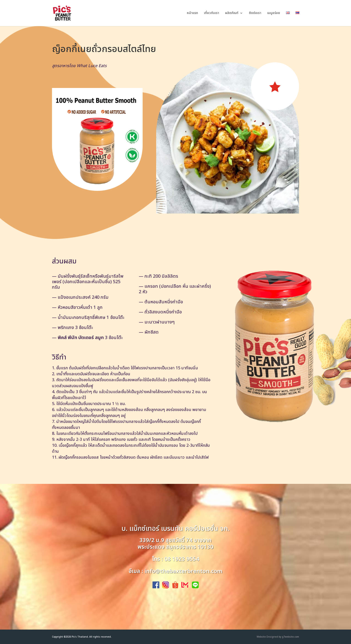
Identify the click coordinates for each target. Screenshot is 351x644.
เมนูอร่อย (274, 13)
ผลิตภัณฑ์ (232, 13)
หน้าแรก (192, 13)
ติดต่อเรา (255, 13)
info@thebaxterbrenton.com (183, 571)
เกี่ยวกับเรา (212, 13)
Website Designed (267, 637)
